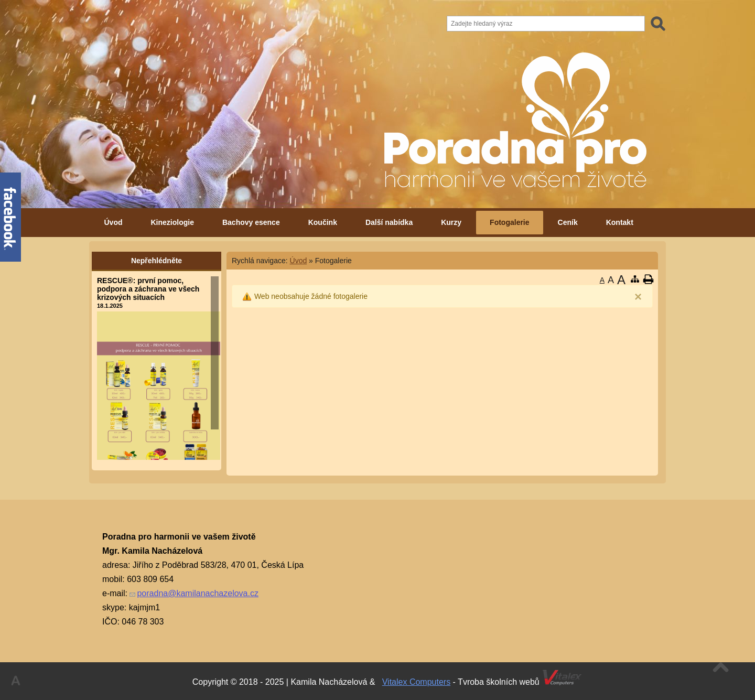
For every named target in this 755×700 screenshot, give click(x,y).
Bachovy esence (251, 222)
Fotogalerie (509, 222)
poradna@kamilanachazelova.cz (197, 593)
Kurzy (451, 222)
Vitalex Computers (416, 682)
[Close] (638, 297)
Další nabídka (389, 222)
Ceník (568, 222)
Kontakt (620, 222)
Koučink (323, 222)
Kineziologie (172, 222)
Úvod (114, 222)
